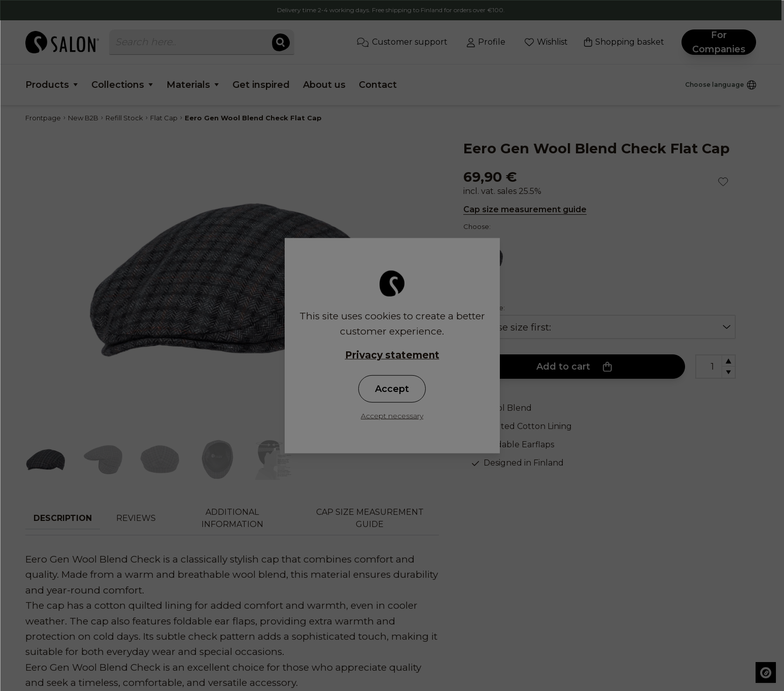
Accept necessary (392, 416)
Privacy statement (392, 355)
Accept (392, 389)
